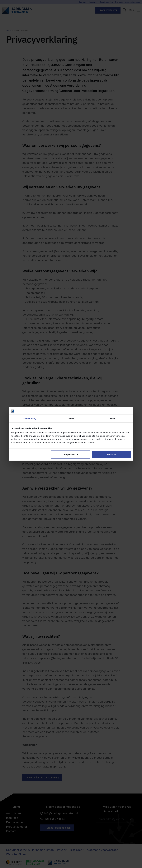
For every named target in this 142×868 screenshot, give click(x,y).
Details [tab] (71, 418)
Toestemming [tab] (29, 418)
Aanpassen (71, 455)
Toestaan (111, 455)
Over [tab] (113, 418)
